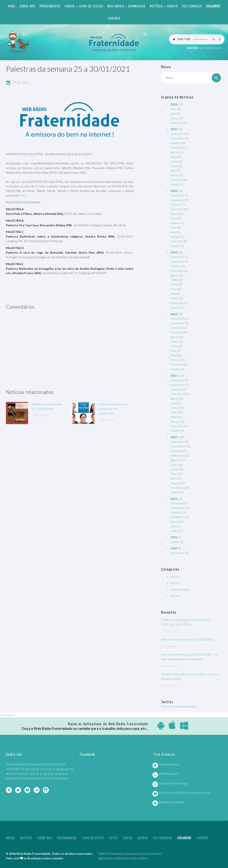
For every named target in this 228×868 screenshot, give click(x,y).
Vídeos (128, 838)
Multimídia (116, 6)
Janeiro (175, 184)
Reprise (175, 596)
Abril (173, 114)
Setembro (177, 147)
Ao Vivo (175, 577)
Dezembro (177, 134)
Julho (174, 157)
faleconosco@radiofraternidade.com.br (185, 793)
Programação (50, 6)
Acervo (173, 6)
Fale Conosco (192, 6)
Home (12, 6)
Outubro (176, 143)
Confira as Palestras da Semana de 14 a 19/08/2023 (113, 409)
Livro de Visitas (91, 6)
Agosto (175, 152)
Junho (174, 161)
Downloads (137, 6)
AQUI (23, 195)
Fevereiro (177, 123)
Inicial (10, 838)
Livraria (114, 18)
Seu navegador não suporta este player (197, 39)
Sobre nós (27, 6)
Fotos (114, 838)
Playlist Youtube (180, 589)
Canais (70, 6)
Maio (174, 109)
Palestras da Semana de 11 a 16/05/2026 (187, 639)
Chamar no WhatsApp (173, 783)
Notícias (156, 6)
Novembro (177, 138)
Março (175, 118)
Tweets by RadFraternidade (179, 706)
